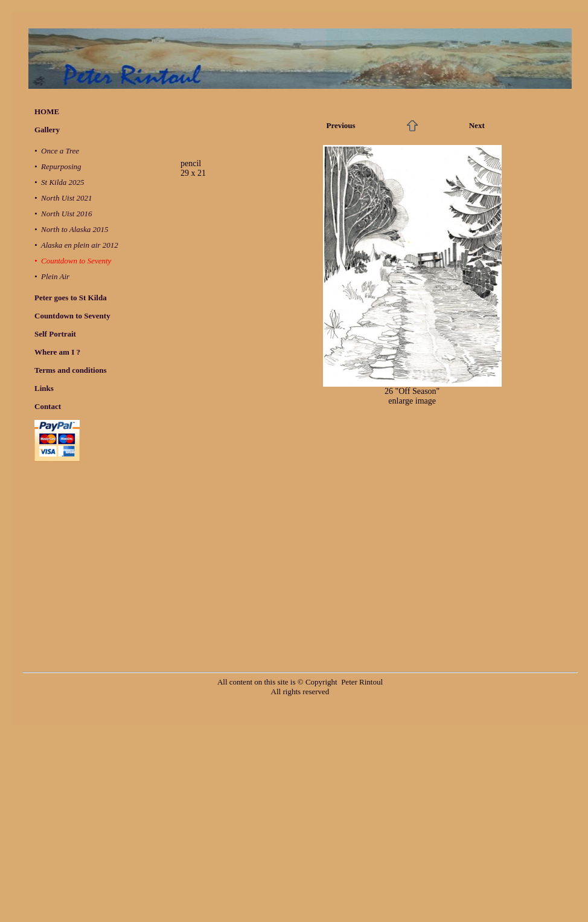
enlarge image (412, 401)
